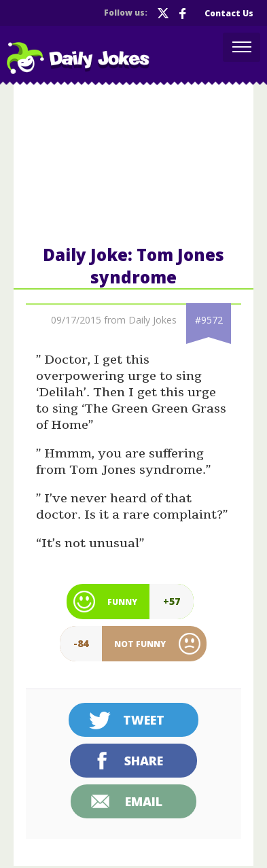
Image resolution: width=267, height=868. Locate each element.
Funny (122, 602)
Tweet (144, 720)
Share (144, 761)
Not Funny (140, 644)
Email (144, 801)
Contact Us (229, 13)
